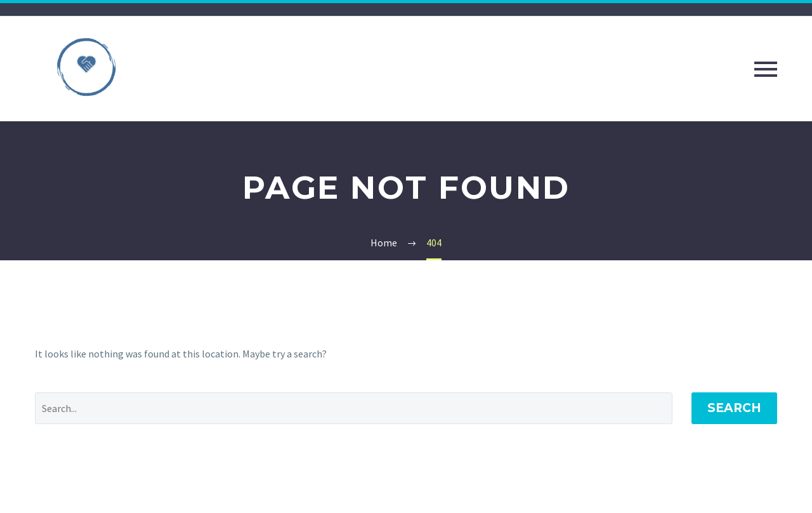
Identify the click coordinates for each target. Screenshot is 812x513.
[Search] (354, 408)
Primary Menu (766, 69)
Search (734, 408)
